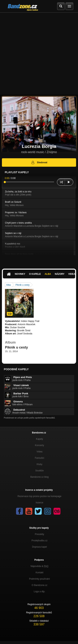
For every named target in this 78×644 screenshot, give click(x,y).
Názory (60, 274)
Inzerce (39, 503)
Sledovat (39, 162)
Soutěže (39, 471)
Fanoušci (39, 458)
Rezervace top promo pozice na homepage (39, 496)
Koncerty (39, 445)
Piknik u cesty (22, 285)
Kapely (39, 439)
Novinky (20, 274)
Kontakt (39, 573)
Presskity (39, 534)
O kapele (35, 274)
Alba (48, 274)
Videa (39, 452)
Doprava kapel (39, 547)
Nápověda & (39, 566)
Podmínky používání (39, 579)
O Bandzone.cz (39, 585)
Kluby (39, 464)
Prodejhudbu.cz (39, 541)
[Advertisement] (39, 54)
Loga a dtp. (39, 591)
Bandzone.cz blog (39, 477)
